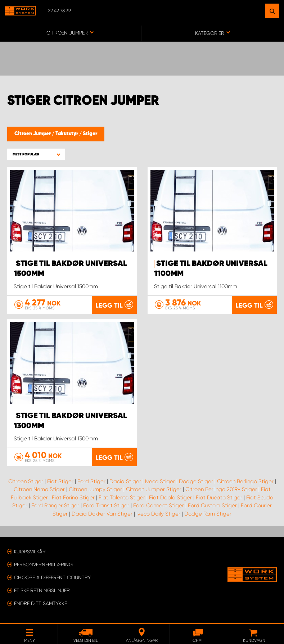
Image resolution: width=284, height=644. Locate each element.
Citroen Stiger (26, 481)
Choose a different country (52, 577)
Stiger (90, 134)
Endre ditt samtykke (40, 603)
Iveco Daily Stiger (158, 513)
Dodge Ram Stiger (208, 513)
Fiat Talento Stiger (122, 497)
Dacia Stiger (125, 481)
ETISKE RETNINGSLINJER (42, 590)
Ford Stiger (91, 481)
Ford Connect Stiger (159, 505)
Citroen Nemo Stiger (39, 489)
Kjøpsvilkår (30, 551)
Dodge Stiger (196, 481)
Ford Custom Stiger (212, 505)
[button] (36, 154)
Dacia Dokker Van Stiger (102, 513)
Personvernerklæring (43, 564)
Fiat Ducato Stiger (219, 497)
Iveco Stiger (160, 481)
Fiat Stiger (60, 481)
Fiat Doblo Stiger (170, 497)
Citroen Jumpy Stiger (95, 489)
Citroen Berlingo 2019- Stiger (221, 489)
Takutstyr (67, 134)
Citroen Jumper (33, 134)
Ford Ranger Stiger (55, 505)
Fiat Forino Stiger (73, 497)
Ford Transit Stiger (106, 505)
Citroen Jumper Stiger (154, 489)
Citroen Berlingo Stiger (245, 481)
